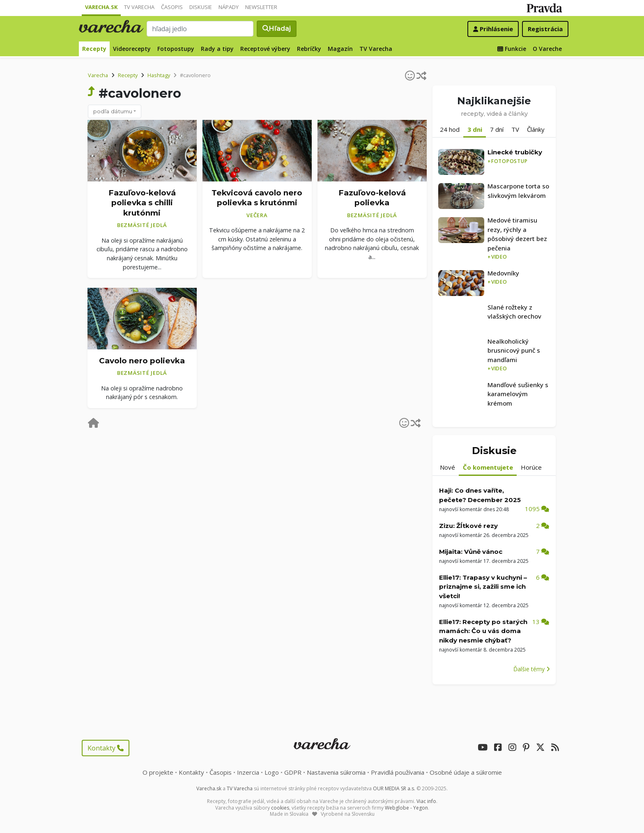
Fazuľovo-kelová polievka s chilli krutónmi (142, 203)
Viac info (426, 801)
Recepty (94, 49)
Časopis (172, 7)
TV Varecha (139, 7)
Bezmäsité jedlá (142, 225)
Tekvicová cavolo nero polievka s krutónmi (257, 198)
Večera (257, 215)
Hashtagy (159, 75)
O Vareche (547, 49)
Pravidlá (398, 772)
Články (536, 129)
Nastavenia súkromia (336, 772)
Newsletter (261, 7)
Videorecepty (132, 49)
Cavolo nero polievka (142, 361)
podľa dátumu (113, 111)
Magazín (340, 49)
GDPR (293, 772)
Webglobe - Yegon (406, 808)
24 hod (450, 129)
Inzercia (248, 772)
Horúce (531, 467)
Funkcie (512, 49)
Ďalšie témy (532, 669)
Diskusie (201, 7)
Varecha (98, 75)
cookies (280, 808)
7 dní (497, 129)
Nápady (229, 7)
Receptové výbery (265, 49)
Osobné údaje (466, 772)
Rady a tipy (217, 49)
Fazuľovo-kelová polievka (372, 198)
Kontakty (106, 748)
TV (515, 129)
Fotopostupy (176, 49)
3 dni (475, 129)
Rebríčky (309, 49)
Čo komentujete (488, 467)
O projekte (158, 772)
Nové (447, 467)
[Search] (200, 29)
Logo (272, 772)
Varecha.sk (101, 7)
